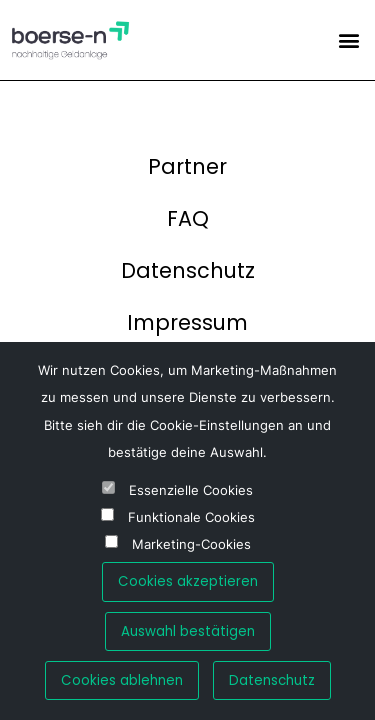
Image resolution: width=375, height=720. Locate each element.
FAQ (188, 218)
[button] (348, 39)
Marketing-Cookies (191, 544)
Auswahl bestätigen (188, 631)
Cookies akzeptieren (188, 581)
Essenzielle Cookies (191, 490)
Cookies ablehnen (122, 680)
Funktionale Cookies (191, 517)
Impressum (187, 322)
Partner (187, 166)
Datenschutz (188, 270)
